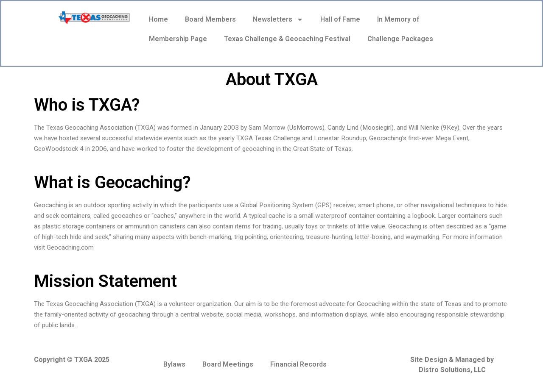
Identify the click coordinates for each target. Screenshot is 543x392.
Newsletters (278, 19)
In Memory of (398, 19)
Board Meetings (228, 364)
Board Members (210, 19)
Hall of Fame (340, 19)
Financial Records (298, 364)
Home (158, 19)
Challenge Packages (400, 39)
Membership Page (178, 39)
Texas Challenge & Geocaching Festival (287, 39)
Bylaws (174, 364)
